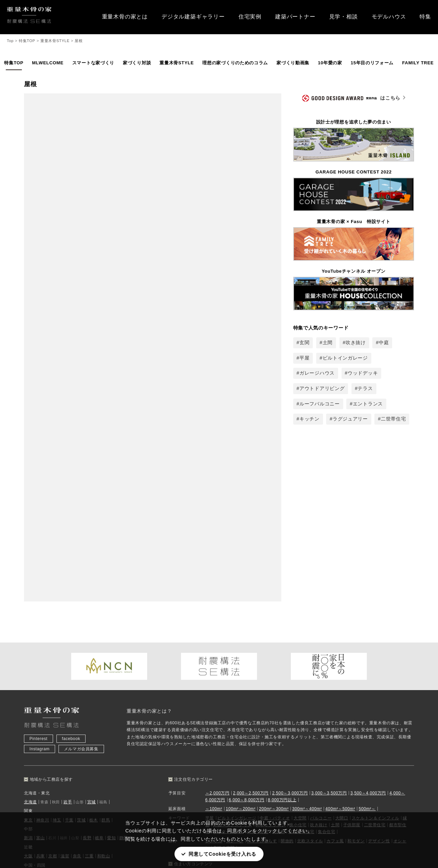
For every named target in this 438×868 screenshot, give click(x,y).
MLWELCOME (48, 63)
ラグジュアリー (350, 419)
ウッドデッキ (363, 373)
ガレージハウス (317, 373)
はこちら (351, 98)
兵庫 (41, 687)
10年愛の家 (330, 63)
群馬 (106, 651)
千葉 (69, 651)
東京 (28, 651)
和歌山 (104, 687)
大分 (75, 724)
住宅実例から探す (135, 755)
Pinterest (38, 570)
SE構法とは (225, 765)
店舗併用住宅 (301, 663)
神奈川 (43, 651)
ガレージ (235, 672)
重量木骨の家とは (125, 17)
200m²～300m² (274, 640)
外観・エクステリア (233, 656)
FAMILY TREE (418, 63)
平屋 (304, 358)
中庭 (384, 342)
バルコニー (321, 649)
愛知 (111, 669)
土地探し (127, 776)
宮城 (92, 633)
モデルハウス (389, 17)
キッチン (310, 419)
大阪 (28, 687)
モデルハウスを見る (46, 776)
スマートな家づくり (93, 63)
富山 (41, 669)
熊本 (63, 724)
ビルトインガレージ (345, 358)
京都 (53, 687)
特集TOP (14, 63)
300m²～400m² (307, 640)
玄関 (304, 342)
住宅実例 (250, 17)
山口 (75, 705)
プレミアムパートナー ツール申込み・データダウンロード (357, 786)
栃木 (94, 651)
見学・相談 (344, 17)
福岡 (28, 724)
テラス (365, 388)
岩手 (68, 633)
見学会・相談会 (42, 765)
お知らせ (36, 755)
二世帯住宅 (394, 419)
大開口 (342, 649)
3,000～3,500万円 (329, 624)
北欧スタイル (310, 672)
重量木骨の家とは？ (149, 542)
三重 (89, 687)
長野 (87, 669)
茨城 (81, 651)
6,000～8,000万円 (246, 631)
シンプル (214, 672)
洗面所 (279, 663)
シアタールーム (228, 663)
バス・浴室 (257, 663)
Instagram (40, 580)
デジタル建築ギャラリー (193, 17)
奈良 (77, 687)
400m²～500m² (340, 640)
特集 (425, 17)
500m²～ (367, 640)
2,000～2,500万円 (251, 624)
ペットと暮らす (262, 672)
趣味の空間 (224, 679)
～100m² (214, 640)
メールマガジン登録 (320, 765)
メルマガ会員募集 (81, 580)
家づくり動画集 (293, 63)
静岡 (124, 669)
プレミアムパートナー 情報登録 (331, 776)
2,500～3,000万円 (290, 624)
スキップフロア (271, 656)
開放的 (287, 672)
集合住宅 (326, 663)
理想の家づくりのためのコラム (235, 63)
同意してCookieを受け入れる (222, 854)
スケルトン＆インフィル (376, 649)
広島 (28, 705)
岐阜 (99, 669)
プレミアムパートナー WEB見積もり (336, 796)
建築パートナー (295, 17)
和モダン (356, 672)
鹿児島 (102, 724)
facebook (71, 570)
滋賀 (65, 687)
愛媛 (98, 705)
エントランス (368, 404)
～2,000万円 (217, 624)
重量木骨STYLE (177, 63)
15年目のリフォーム (372, 63)
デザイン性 (379, 672)
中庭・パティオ (275, 649)
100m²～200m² (241, 640)
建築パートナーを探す (140, 765)
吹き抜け (356, 342)
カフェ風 (335, 672)
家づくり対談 (137, 63)
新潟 (28, 669)
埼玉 (57, 651)
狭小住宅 (298, 656)
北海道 (30, 633)
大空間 (300, 649)
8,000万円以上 (282, 631)
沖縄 (116, 724)
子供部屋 (352, 656)
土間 (328, 342)
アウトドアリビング (322, 388)
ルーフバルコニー (320, 404)
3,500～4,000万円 (368, 624)
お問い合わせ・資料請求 (324, 755)
